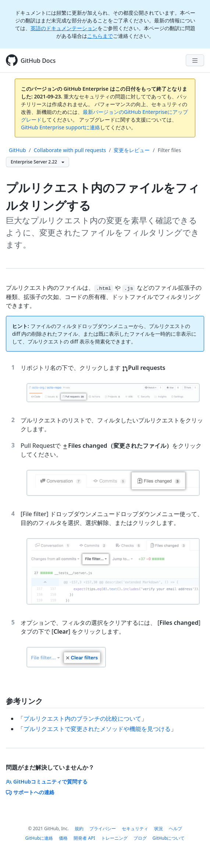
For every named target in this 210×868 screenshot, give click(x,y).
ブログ (140, 838)
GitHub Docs (38, 61)
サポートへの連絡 (30, 792)
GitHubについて (169, 838)
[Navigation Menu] (195, 60)
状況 (159, 829)
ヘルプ (175, 829)
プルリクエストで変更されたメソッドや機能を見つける (97, 729)
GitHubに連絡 (39, 838)
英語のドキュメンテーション (64, 28)
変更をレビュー (132, 150)
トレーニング (114, 838)
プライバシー (103, 829)
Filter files (170, 150)
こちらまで (100, 36)
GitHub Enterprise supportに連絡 (60, 127)
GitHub (17, 150)
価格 (63, 838)
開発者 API (84, 838)
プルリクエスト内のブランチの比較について (82, 718)
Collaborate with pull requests (70, 150)
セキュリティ (135, 829)
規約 (79, 829)
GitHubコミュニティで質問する (47, 781)
